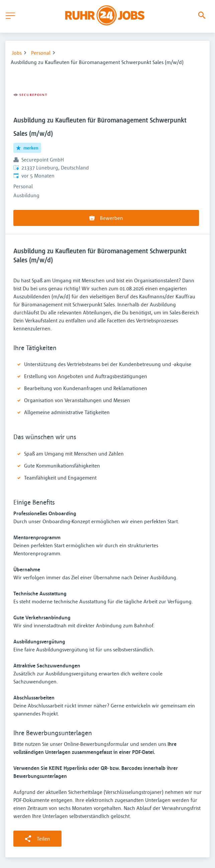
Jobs (17, 53)
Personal (41, 53)
